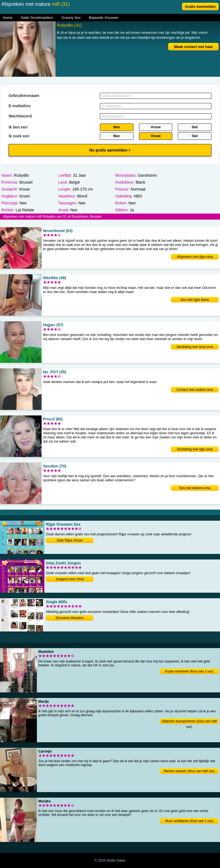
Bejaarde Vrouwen (103, 18)
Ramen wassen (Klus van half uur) (189, 771)
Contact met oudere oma (195, 390)
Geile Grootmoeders (37, 18)
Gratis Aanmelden (200, 7)
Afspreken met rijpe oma (195, 257)
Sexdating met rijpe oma (195, 449)
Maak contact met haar (193, 47)
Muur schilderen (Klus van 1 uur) (189, 821)
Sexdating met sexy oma (195, 347)
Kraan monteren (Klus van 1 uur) (189, 671)
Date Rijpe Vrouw (70, 540)
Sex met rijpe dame (195, 300)
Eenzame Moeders (70, 618)
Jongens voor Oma (69, 579)
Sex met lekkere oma (195, 488)
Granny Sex (71, 18)
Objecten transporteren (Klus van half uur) (189, 722)
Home (8, 18)
